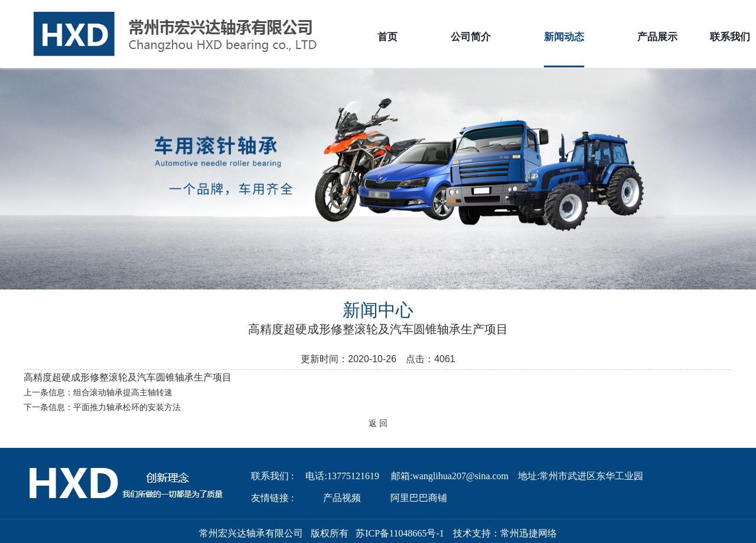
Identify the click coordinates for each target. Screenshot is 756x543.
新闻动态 (564, 49)
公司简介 (471, 37)
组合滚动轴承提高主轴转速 (123, 393)
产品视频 (342, 498)
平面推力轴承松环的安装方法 (127, 407)
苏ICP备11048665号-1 (400, 533)
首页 (387, 37)
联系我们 (730, 37)
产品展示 (657, 37)
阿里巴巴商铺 (419, 498)
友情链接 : (272, 498)
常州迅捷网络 (529, 533)
